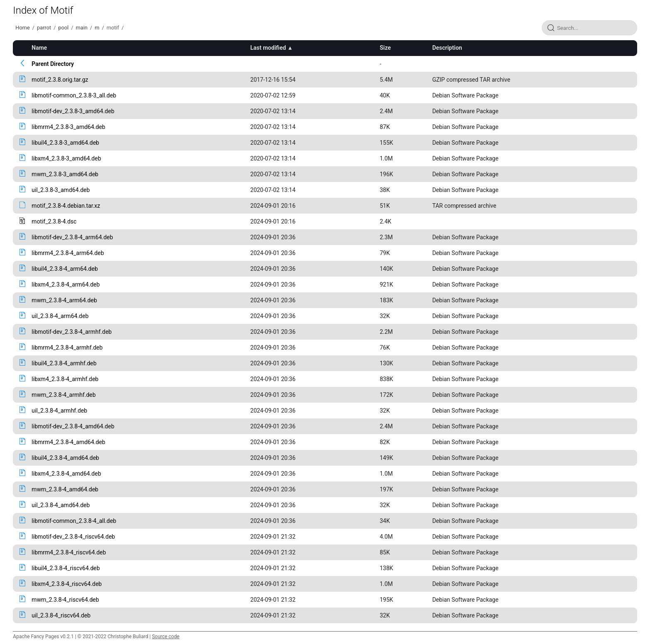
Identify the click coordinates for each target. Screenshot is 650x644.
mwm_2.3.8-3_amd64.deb (65, 174)
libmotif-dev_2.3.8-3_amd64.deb (73, 111)
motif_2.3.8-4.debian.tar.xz (66, 206)
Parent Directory (53, 64)
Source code (165, 637)
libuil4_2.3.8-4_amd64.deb (65, 458)
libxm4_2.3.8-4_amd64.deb (66, 474)
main (82, 28)
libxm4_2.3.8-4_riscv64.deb (67, 584)
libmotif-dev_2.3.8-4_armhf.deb (72, 332)
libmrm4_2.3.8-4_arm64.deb (68, 253)
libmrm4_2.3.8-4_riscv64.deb (69, 552)
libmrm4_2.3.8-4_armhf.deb (67, 348)
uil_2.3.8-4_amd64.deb (61, 505)
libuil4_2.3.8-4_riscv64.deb (66, 568)
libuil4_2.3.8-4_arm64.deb (65, 269)
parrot (44, 28)
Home (22, 28)
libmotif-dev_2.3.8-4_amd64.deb (73, 426)
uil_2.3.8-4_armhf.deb (59, 411)
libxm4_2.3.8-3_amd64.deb (66, 158)
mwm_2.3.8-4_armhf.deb (64, 395)
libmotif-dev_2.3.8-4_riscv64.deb (73, 537)
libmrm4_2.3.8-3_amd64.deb (68, 127)
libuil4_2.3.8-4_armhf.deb (64, 363)
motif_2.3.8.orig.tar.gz (60, 80)
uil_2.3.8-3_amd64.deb (61, 190)
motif (113, 28)
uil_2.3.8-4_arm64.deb (60, 316)
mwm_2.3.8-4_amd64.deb (65, 489)
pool (64, 28)
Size (385, 48)
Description (447, 48)
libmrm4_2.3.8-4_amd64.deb (68, 442)
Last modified (268, 48)
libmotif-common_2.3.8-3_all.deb (74, 95)
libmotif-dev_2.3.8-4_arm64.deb (72, 237)
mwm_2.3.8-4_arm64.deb (64, 300)
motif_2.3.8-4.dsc (54, 221)
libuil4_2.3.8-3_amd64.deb (65, 143)
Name (39, 48)
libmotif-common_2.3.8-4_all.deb (74, 521)
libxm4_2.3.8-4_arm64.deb (65, 284)
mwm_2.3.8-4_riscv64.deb (65, 600)
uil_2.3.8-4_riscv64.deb (61, 615)
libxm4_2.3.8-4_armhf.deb (65, 379)
